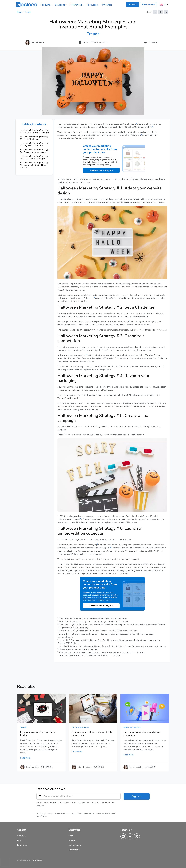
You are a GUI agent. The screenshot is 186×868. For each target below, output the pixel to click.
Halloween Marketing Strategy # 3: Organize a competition (34, 144)
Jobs (19, 840)
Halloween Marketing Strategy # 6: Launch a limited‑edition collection (34, 165)
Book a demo (148, 5)
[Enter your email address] (82, 796)
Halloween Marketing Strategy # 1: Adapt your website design (34, 131)
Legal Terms (37, 860)
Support (72, 840)
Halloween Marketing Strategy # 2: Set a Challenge (34, 138)
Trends (28, 12)
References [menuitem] (76, 5)
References (74, 850)
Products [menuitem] (46, 5)
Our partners (75, 845)
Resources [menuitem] (92, 5)
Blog (19, 12)
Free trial (133, 5)
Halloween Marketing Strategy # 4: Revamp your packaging (34, 151)
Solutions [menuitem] (60, 5)
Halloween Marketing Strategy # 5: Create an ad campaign (34, 157)
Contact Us (22, 845)
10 (110, 547)
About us (21, 836)
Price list (107, 5)
